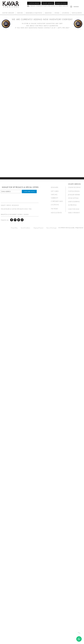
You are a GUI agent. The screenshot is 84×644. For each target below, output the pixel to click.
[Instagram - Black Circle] (22, 220)
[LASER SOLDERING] (75, 202)
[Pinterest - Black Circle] (15, 220)
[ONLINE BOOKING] (61, 3)
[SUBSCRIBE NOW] (29, 192)
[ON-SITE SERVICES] (48, 3)
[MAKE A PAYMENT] (74, 213)
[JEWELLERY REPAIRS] (76, 195)
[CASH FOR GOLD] (74, 209)
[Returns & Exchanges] (52, 228)
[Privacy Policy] (14, 228)
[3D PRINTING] (74, 205)
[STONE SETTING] (74, 198)
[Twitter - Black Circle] (19, 220)
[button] (20, 13)
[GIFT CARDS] (56, 191)
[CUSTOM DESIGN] (34, 3)
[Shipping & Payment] (38, 228)
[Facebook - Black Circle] (12, 220)
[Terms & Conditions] (25, 228)
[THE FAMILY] (56, 209)
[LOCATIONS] (56, 205)
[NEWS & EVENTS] (57, 213)
